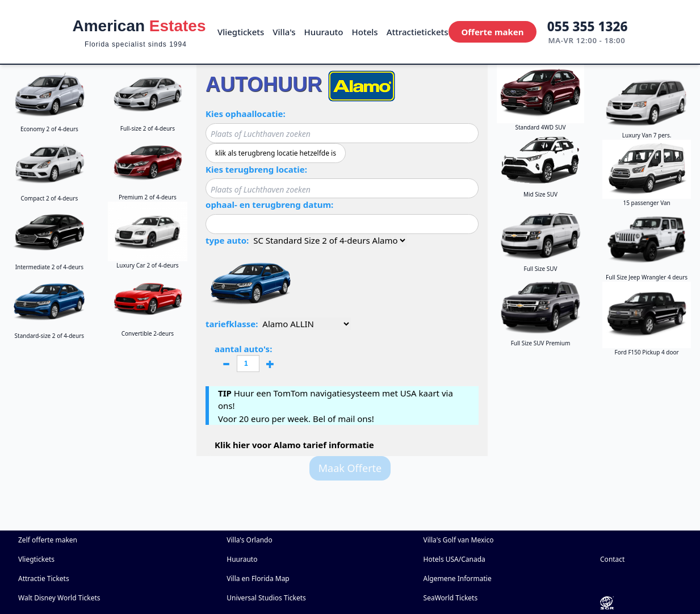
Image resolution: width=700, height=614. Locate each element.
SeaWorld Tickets (451, 598)
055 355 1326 (588, 27)
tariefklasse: (232, 324)
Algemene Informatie (458, 579)
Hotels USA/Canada (454, 559)
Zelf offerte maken (48, 540)
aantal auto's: (248, 359)
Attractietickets (418, 32)
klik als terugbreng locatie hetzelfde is (276, 153)
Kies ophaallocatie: (246, 114)
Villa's (284, 32)
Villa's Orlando (250, 540)
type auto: (227, 240)
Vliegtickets (241, 32)
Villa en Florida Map (258, 579)
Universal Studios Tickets (266, 598)
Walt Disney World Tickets (59, 598)
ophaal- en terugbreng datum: (269, 204)
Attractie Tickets (44, 579)
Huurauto (324, 32)
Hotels (365, 32)
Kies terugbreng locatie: (256, 169)
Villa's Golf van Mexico (459, 540)
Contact (612, 559)
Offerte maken (492, 32)
